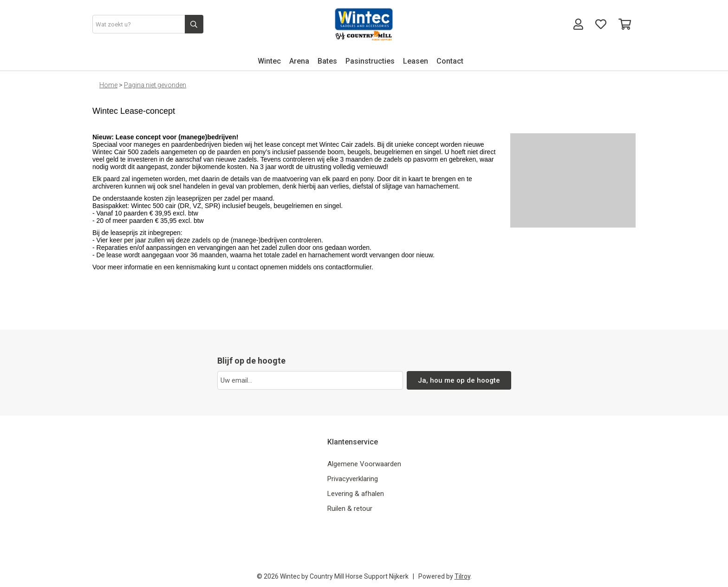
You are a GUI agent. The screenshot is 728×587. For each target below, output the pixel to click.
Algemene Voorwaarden (364, 464)
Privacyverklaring (353, 479)
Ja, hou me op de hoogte (459, 380)
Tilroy (462, 576)
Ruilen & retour (350, 509)
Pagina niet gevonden (155, 85)
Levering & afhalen (356, 494)
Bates (327, 61)
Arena (299, 61)
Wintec (269, 61)
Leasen (416, 61)
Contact (450, 61)
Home (108, 85)
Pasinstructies (370, 61)
